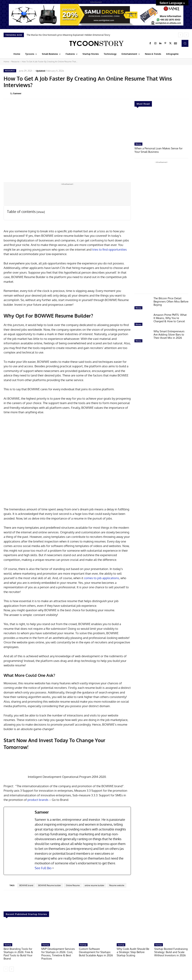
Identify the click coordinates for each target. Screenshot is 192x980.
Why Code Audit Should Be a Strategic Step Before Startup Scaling (133, 952)
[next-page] (12, 969)
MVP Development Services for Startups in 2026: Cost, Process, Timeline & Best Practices (58, 954)
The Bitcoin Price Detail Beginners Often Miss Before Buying (171, 301)
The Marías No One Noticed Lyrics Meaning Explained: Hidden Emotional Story (68, 35)
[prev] (180, 35)
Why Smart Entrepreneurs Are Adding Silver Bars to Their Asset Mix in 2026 (169, 334)
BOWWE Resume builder (50, 885)
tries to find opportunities (109, 249)
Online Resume (73, 885)
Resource (15, 62)
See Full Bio (43, 868)
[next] (186, 35)
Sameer (17, 93)
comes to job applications (101, 578)
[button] (185, 43)
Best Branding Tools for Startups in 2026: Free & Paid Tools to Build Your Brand (18, 954)
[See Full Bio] (53, 868)
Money (138, 144)
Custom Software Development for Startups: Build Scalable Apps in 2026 (96, 952)
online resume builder (94, 885)
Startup (8, 945)
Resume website (117, 885)
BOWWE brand (26, 885)
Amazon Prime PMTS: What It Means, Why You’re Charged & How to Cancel (170, 318)
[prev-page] (6, 969)
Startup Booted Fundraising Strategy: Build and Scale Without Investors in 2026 (171, 952)
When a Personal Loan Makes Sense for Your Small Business (158, 150)
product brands (38, 800)
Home (6, 62)
